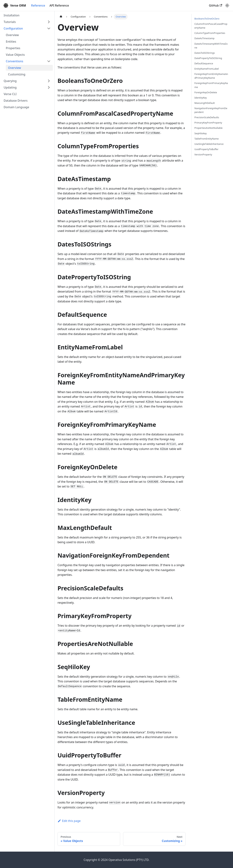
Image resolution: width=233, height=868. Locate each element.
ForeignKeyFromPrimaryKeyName (211, 85)
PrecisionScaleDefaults (207, 117)
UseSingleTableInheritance (209, 144)
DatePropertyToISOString (208, 58)
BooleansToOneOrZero (207, 19)
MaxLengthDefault (205, 103)
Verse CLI (10, 94)
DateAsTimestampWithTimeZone (211, 46)
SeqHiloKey (201, 133)
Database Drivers (16, 101)
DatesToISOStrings (205, 53)
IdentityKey (201, 98)
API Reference (59, 5)
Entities (11, 42)
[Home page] (61, 17)
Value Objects (15, 55)
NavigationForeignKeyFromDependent (211, 110)
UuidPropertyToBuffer (206, 149)
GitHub (216, 5)
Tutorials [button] (10, 22)
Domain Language (16, 107)
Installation (12, 15)
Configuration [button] (13, 28)
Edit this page (69, 821)
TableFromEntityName (207, 139)
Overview (12, 35)
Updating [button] (10, 87)
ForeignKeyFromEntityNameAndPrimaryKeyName (211, 76)
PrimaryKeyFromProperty (208, 123)
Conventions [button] (15, 61)
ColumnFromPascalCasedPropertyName (211, 26)
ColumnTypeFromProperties (210, 33)
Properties (13, 48)
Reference (38, 5)
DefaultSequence (204, 63)
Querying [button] (10, 81)
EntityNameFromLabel (207, 69)
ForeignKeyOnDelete (206, 92)
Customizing (17, 74)
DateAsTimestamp (204, 38)
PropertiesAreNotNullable (208, 128)
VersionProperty (203, 154)
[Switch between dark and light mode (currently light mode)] (227, 5)
